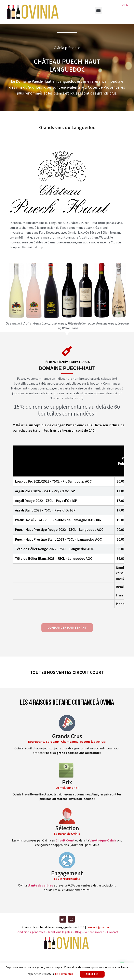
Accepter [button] (92, 974)
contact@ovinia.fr (99, 927)
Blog (79, 932)
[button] (99, 10)
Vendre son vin (95, 932)
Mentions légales (60, 932)
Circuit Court (65, 840)
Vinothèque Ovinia (103, 840)
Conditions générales (30, 932)
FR (122, 5)
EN (126, 5)
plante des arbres (40, 885)
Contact (113, 932)
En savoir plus (64, 974)
